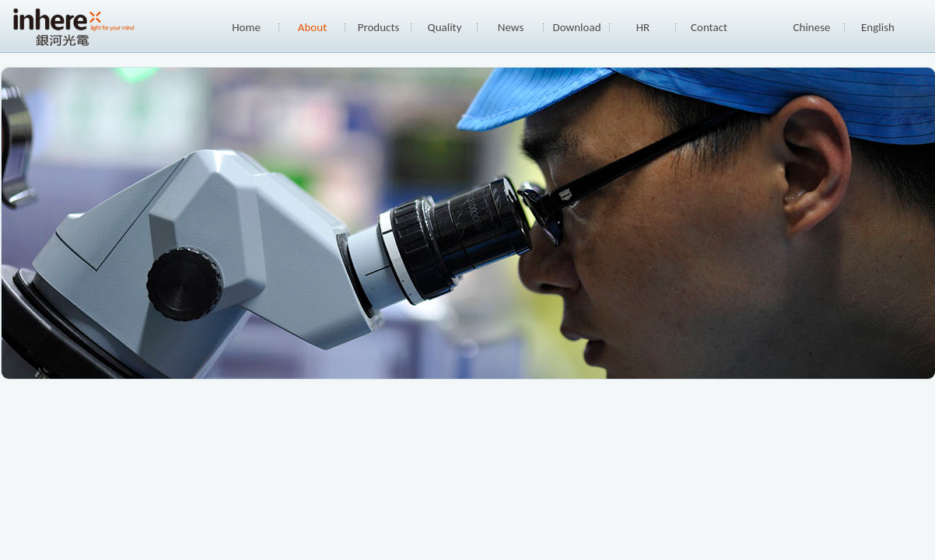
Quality (445, 27)
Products (379, 27)
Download (576, 27)
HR (643, 27)
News (511, 27)
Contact (709, 27)
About (312, 27)
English (878, 27)
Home (246, 27)
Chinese (812, 27)
